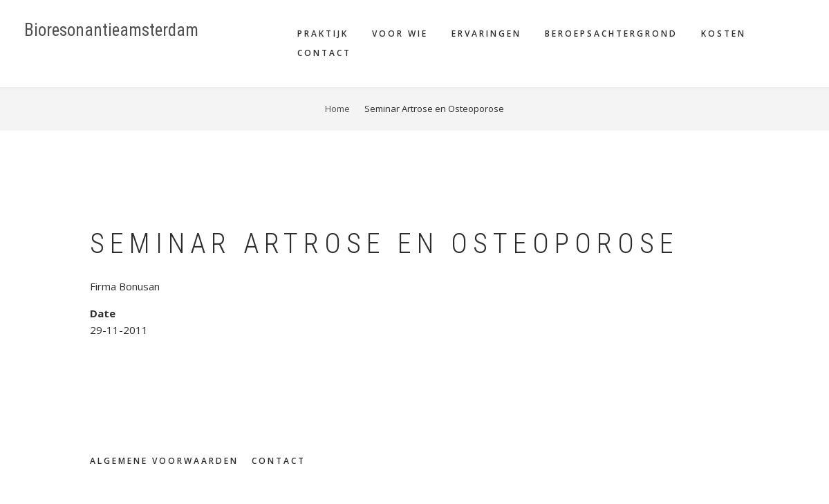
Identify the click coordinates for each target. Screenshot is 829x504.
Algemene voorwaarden (164, 461)
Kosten (724, 34)
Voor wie (400, 34)
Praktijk (323, 34)
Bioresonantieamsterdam (111, 30)
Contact (324, 53)
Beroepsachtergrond (611, 34)
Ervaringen (486, 34)
